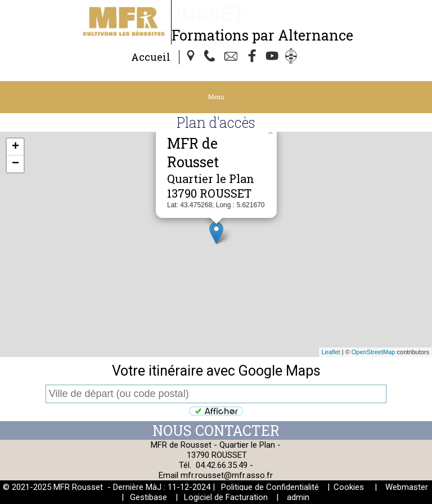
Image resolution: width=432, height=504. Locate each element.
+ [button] (15, 147)
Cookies (349, 487)
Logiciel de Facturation (226, 497)
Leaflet (331, 352)
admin (298, 497)
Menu (216, 97)
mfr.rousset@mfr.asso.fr (227, 475)
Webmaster (407, 487)
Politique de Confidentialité (270, 487)
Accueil (151, 57)
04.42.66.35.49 (222, 465)
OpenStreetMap (373, 352)
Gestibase (148, 497)
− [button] (15, 164)
